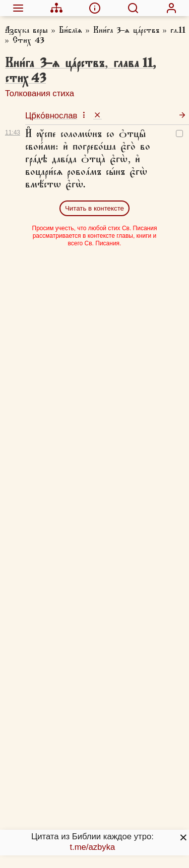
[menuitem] (18, 8)
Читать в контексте (94, 208)
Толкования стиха (40, 93)
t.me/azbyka (92, 847)
